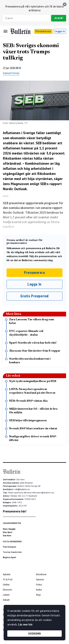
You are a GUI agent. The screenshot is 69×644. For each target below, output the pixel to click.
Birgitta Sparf (9, 557)
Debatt (6, 600)
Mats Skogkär (9, 529)
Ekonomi (7, 590)
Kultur (39, 590)
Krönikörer (41, 574)
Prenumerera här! (15, 511)
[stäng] (65, 4)
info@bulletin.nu (22, 489)
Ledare (6, 595)
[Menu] (5, 31)
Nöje (38, 595)
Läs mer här (25, 624)
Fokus (39, 585)
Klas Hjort (8, 532)
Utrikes (6, 585)
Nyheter (7, 574)
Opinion (40, 579)
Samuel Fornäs (11, 73)
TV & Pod (8, 579)
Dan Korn (7, 536)
